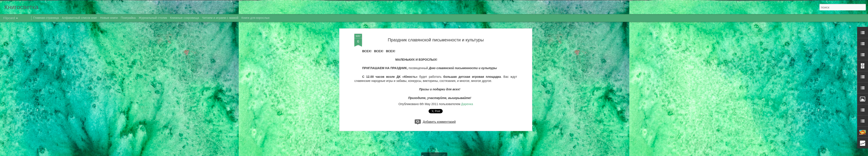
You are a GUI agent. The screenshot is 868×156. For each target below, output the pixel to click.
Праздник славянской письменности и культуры (436, 40)
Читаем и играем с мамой (220, 18)
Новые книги (109, 18)
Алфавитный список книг (80, 18)
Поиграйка (128, 18)
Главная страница (46, 18)
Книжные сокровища (184, 18)
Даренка (467, 104)
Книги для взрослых (256, 18)
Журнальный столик (153, 18)
